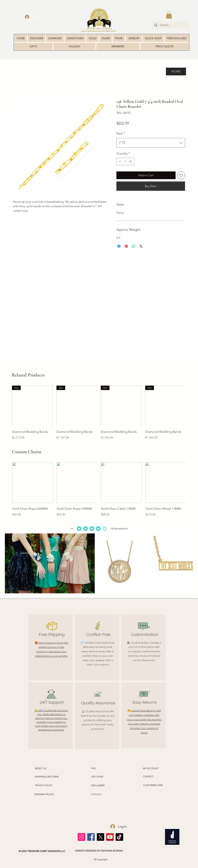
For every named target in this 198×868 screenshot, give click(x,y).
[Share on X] (141, 246)
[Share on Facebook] (119, 246)
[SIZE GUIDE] (97, 777)
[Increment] (131, 161)
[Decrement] (120, 161)
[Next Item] (186, 563)
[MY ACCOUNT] (151, 768)
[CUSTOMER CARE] (153, 785)
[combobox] (151, 143)
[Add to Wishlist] (181, 175)
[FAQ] (93, 768)
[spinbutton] (125, 161)
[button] (169, 15)
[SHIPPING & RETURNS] (47, 777)
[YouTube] (110, 837)
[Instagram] (82, 837)
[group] (99, 413)
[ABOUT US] (40, 768)
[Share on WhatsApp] (134, 246)
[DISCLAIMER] (98, 785)
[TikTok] (119, 837)
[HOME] (176, 72)
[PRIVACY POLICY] (44, 785)
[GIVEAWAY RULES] (44, 794)
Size (121, 133)
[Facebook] (91, 837)
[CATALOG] (96, 794)
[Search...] (170, 25)
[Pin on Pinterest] (126, 246)
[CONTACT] (148, 777)
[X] (100, 837)
